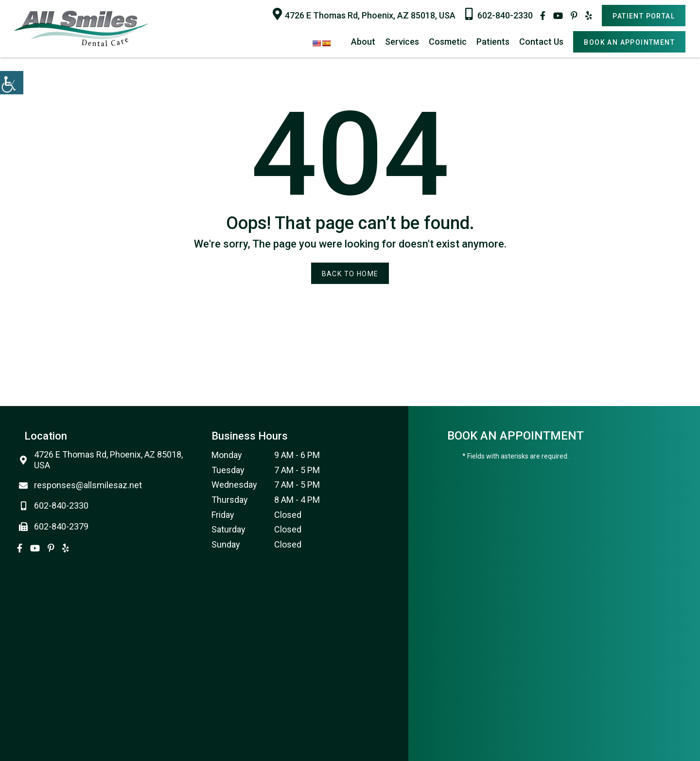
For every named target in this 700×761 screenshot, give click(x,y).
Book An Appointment (629, 42)
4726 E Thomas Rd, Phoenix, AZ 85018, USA (364, 14)
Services (402, 42)
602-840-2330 (499, 14)
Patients (493, 42)
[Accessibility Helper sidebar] (12, 83)
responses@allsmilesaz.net (83, 485)
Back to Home (350, 274)
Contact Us (541, 42)
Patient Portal (644, 16)
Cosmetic (448, 42)
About (363, 42)
